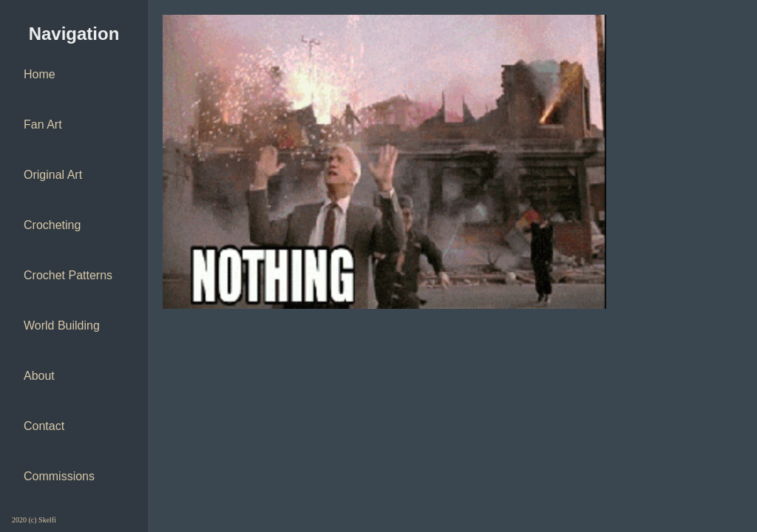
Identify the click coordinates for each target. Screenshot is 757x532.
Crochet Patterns (68, 275)
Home (40, 74)
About (39, 376)
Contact (44, 426)
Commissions (59, 476)
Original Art (53, 175)
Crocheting (52, 225)
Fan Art (43, 125)
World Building (62, 325)
